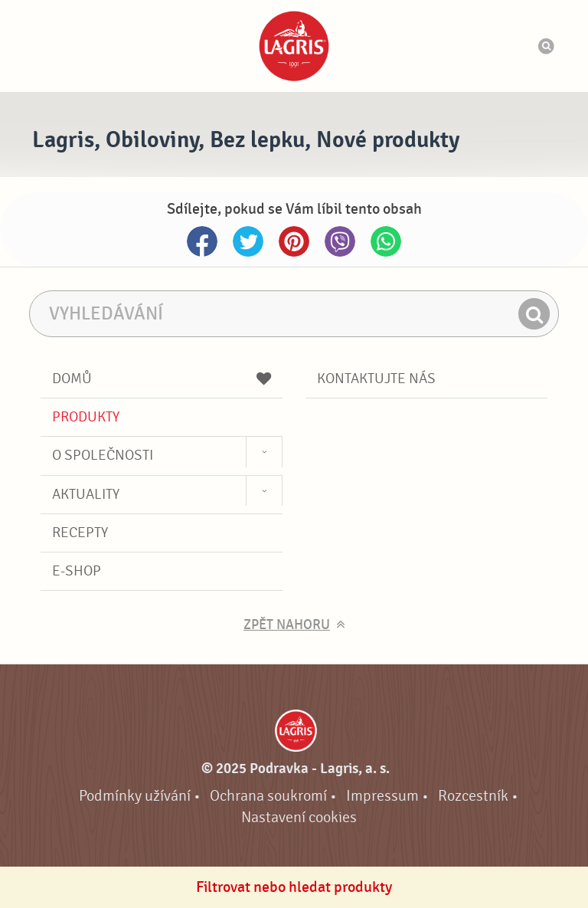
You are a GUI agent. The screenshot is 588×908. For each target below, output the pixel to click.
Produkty (86, 417)
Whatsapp (386, 241)
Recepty (80, 533)
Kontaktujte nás (376, 379)
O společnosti (103, 455)
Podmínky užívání (135, 796)
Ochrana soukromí (268, 796)
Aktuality (86, 494)
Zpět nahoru (287, 625)
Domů (162, 379)
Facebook (202, 241)
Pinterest (294, 241)
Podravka (294, 46)
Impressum (382, 796)
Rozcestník (473, 796)
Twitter (248, 241)
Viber (340, 241)
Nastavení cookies (299, 817)
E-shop (77, 571)
